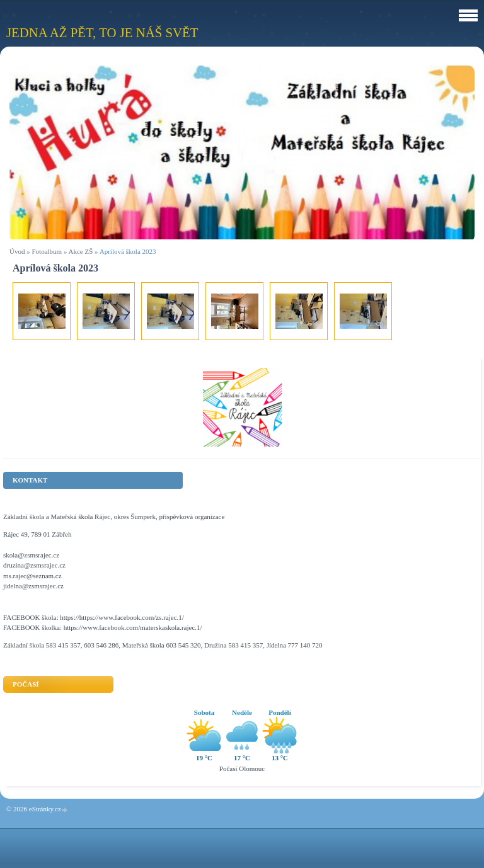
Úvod (17, 251)
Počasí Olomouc (242, 768)
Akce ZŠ (81, 251)
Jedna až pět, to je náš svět (102, 32)
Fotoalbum (47, 251)
